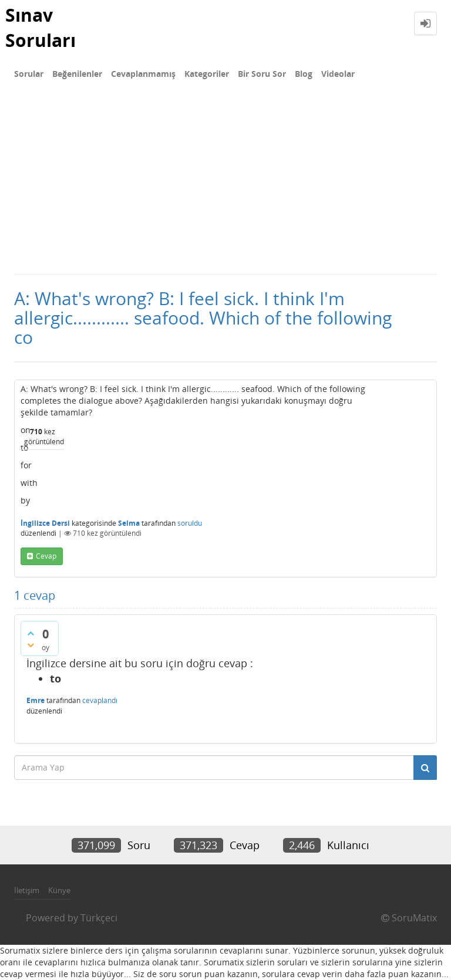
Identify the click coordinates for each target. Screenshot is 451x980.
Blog (304, 74)
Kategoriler (207, 74)
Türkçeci (99, 918)
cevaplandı (100, 700)
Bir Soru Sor (262, 74)
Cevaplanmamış (143, 74)
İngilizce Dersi (45, 523)
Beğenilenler (77, 74)
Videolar (338, 74)
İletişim (27, 890)
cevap (46, 556)
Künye (59, 890)
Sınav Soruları (41, 28)
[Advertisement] (225, 185)
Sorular (29, 74)
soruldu (190, 523)
